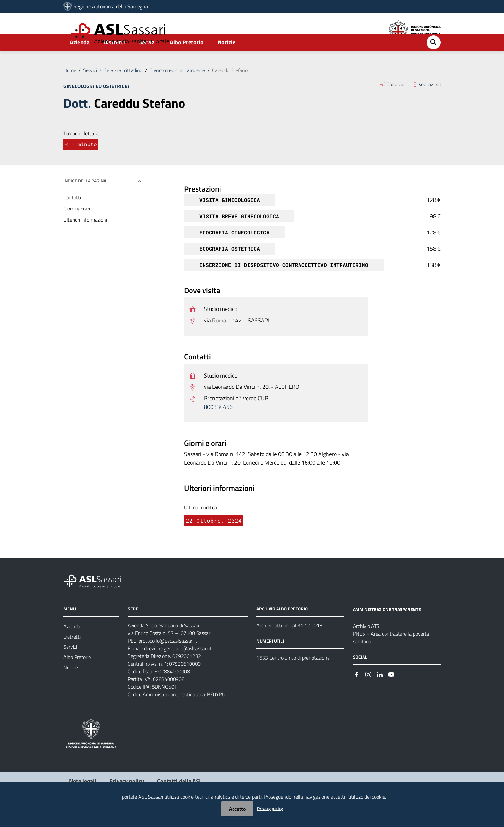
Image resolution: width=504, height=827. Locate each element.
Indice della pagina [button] (85, 198)
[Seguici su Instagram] (368, 691)
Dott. (77, 120)
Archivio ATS (366, 643)
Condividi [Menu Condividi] (392, 101)
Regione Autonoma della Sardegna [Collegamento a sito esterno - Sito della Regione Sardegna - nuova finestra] (111, 6)
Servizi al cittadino (123, 87)
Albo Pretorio (187, 59)
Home (70, 87)
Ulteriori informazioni (85, 237)
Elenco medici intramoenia (177, 87)
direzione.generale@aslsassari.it (178, 666)
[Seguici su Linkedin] (380, 691)
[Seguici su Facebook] (357, 691)
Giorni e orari (77, 226)
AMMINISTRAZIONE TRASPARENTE (387, 627)
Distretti (114, 59)
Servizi (147, 59)
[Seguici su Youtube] (391, 691)
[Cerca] (434, 60)
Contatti (72, 215)
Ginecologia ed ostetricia (96, 103)
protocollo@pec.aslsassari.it (168, 658)
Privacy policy (270, 808)
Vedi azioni (426, 101)
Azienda (80, 59)
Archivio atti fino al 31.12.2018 (289, 643)
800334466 (218, 424)
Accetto (237, 809)
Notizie (227, 59)
